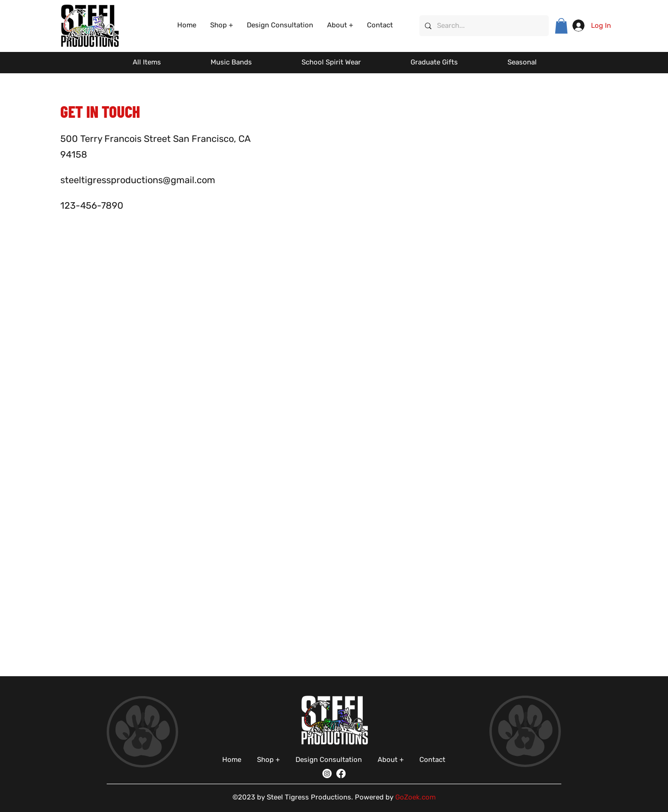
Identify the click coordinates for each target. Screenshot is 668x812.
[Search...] (483, 26)
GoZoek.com (415, 797)
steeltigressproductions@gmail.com (138, 180)
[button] (222, 25)
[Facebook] (341, 774)
